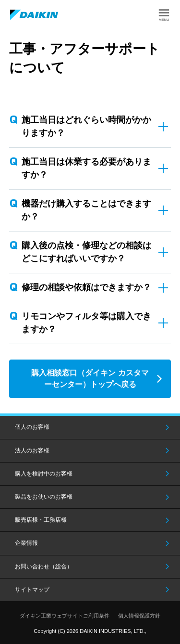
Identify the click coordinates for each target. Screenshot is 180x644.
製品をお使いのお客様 (44, 497)
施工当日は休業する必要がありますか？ (86, 168)
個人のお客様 (32, 427)
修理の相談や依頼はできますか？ (86, 287)
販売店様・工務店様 (41, 520)
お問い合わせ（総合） (44, 567)
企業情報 (26, 543)
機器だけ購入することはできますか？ (86, 210)
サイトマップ (32, 590)
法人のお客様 (32, 451)
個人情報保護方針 (139, 616)
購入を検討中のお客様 (44, 474)
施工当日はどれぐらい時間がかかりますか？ (86, 126)
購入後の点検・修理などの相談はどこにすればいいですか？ (86, 252)
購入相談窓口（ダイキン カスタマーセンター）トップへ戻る (90, 379)
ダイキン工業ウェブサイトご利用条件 (65, 616)
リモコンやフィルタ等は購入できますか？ (86, 323)
